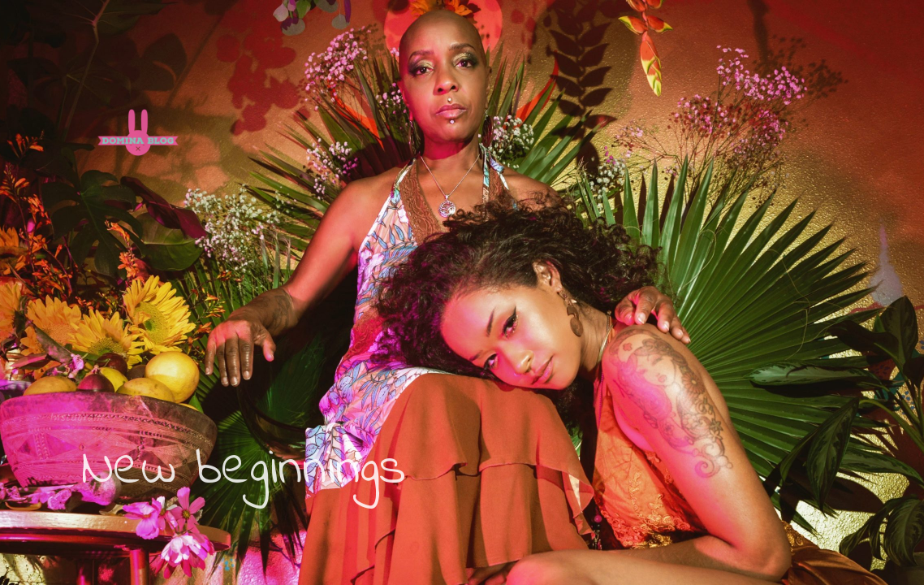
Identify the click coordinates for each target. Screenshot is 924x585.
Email (132, 418)
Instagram (74, 418)
